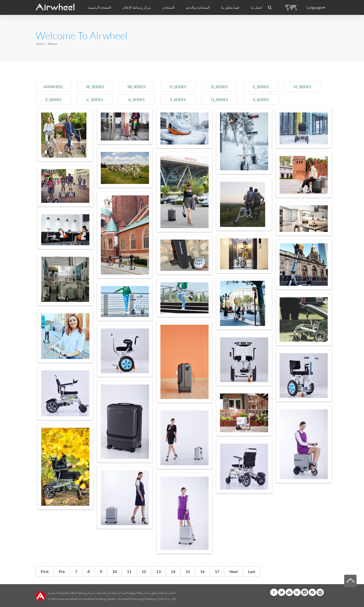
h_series (178, 87)
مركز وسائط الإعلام (81, 593)
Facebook (274, 592)
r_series (219, 87)
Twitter (282, 592)
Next (234, 571)
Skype (312, 592)
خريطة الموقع (138, 593)
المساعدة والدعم (198, 7)
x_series (261, 99)
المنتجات (168, 7)
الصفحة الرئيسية (99, 7)
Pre (62, 571)
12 (144, 571)
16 (202, 571)
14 (173, 571)
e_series (261, 87)
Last (252, 571)
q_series (219, 99)
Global (320, 592)
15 (188, 571)
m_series (302, 87)
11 (129, 571)
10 (114, 571)
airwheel (53, 87)
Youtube (289, 592)
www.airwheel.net (70, 599)
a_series (136, 99)
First (45, 571)
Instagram (305, 592)
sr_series (136, 87)
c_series (95, 99)
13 (158, 571)
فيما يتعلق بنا (156, 593)
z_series (53, 99)
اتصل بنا (256, 7)
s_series (178, 99)
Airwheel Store (297, 592)
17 (217, 571)
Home (40, 44)
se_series (95, 87)
